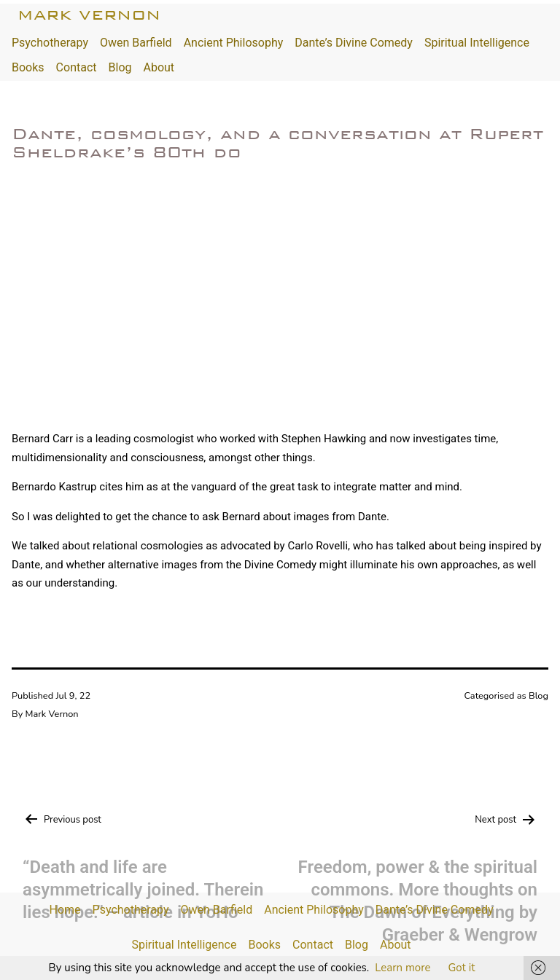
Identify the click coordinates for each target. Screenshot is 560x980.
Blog (120, 67)
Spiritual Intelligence (477, 43)
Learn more (402, 968)
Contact (77, 67)
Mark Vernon (89, 15)
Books (28, 67)
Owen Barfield (136, 43)
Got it (461, 968)
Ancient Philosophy (234, 43)
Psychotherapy (50, 43)
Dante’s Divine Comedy (354, 43)
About (159, 67)
